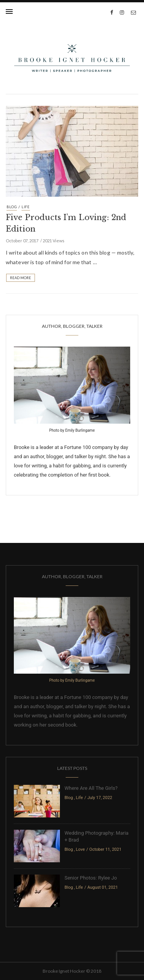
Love (80, 849)
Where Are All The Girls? (91, 788)
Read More (21, 278)
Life (26, 207)
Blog (12, 207)
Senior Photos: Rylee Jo (91, 878)
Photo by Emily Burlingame (72, 430)
